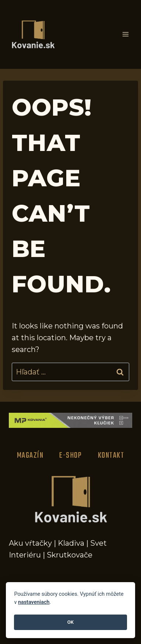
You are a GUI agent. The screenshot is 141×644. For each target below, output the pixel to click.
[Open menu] (125, 34)
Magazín (30, 455)
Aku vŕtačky (30, 543)
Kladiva (71, 543)
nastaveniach (34, 602)
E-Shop (70, 455)
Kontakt (111, 455)
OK (70, 622)
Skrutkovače (70, 555)
